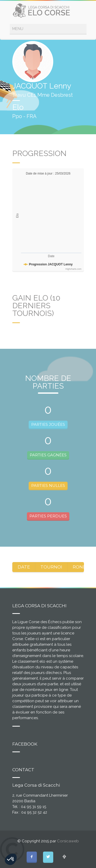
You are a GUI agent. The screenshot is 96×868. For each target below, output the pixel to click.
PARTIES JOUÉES (48, 424)
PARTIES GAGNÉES (48, 455)
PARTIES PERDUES (48, 516)
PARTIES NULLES (48, 485)
